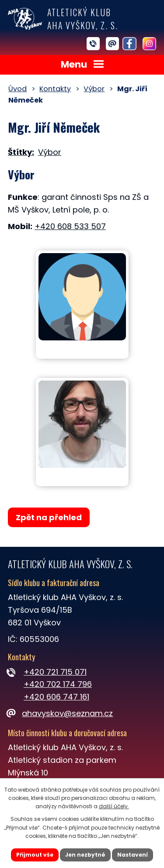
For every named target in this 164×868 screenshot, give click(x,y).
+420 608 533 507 (70, 226)
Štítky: (21, 152)
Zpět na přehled (49, 517)
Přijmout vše (35, 855)
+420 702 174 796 (58, 684)
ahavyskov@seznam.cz (60, 713)
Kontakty (55, 89)
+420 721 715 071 (55, 672)
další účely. (114, 806)
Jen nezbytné (85, 855)
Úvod (17, 89)
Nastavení (133, 855)
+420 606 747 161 (56, 697)
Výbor (94, 89)
